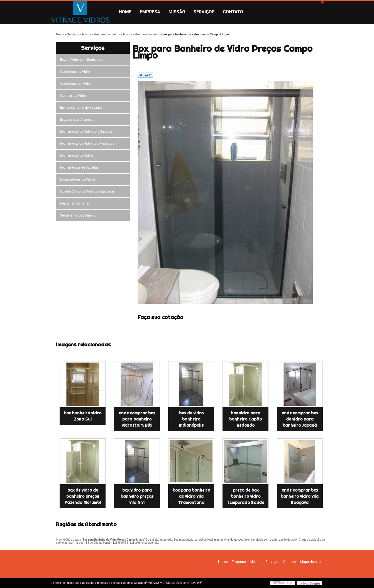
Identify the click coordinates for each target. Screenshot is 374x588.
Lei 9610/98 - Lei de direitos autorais (136, 543)
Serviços (204, 12)
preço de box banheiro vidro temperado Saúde (246, 496)
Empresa (150, 12)
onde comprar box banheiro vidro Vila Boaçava (300, 496)
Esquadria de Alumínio (78, 120)
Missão (177, 12)
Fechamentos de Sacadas (80, 167)
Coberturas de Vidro (76, 72)
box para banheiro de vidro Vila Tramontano (191, 496)
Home (125, 12)
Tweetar (146, 75)
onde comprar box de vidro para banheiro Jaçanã (300, 419)
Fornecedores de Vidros (79, 179)
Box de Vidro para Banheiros (82, 60)
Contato (233, 12)
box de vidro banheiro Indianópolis (191, 419)
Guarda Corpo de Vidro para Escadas (88, 191)
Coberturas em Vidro (76, 84)
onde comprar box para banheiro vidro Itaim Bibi (137, 419)
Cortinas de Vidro (74, 96)
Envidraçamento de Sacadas (82, 108)
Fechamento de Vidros (78, 155)
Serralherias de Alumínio (79, 215)
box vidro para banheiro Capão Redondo (245, 419)
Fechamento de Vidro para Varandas (88, 144)
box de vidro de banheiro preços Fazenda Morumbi (83, 496)
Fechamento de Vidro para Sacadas (87, 132)
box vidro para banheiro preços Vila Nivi (137, 496)
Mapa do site (310, 562)
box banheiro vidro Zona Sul (83, 416)
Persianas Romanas (76, 203)
